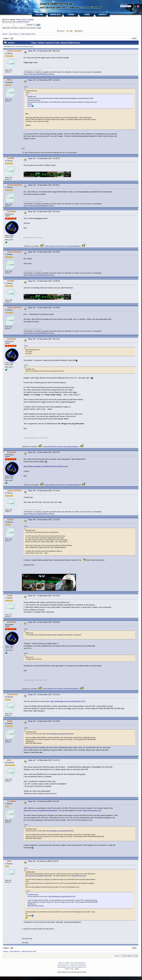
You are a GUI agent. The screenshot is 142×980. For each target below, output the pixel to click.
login (24, 20)
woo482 (11, 158)
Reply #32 (32, 308)
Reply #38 (32, 622)
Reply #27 (32, 158)
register (31, 20)
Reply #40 (32, 721)
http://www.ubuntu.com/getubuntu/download (40, 810)
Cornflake (11, 801)
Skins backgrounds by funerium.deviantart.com (72, 967)
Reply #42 (32, 801)
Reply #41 (32, 760)
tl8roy (10, 80)
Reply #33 (32, 339)
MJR (9, 861)
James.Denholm (14, 51)
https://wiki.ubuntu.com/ (92, 810)
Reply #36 (32, 520)
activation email (22, 22)
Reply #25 (32, 51)
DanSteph (11, 212)
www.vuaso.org (27, 938)
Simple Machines (80, 963)
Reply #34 (32, 452)
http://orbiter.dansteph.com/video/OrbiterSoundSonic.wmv (46, 466)
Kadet (10, 596)
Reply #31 (32, 281)
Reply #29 (32, 212)
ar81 (9, 760)
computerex (12, 694)
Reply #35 (32, 491)
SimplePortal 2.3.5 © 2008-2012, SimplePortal (72, 965)
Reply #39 (32, 695)
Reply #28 (32, 185)
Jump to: (117, 956)
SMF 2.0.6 (62, 963)
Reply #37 (32, 596)
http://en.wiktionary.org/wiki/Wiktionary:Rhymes (39, 74)
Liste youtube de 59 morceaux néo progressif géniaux (63, 246)
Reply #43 (32, 861)
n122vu (10, 520)
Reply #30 (32, 252)
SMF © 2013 (70, 963)
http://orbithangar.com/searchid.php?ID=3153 (68, 701)
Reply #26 (32, 80)
